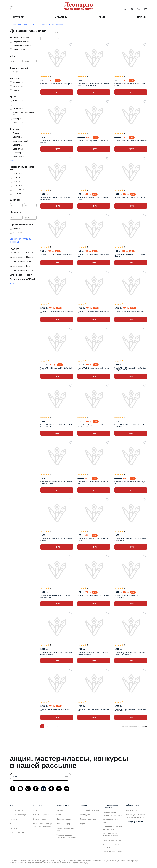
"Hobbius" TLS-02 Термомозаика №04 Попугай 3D (130, 483)
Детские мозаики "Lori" (20, 266)
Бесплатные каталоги (89, 819)
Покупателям (132, 810)
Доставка (60, 810)
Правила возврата (64, 819)
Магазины (61, 17)
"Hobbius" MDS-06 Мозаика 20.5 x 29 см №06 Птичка (93, 198)
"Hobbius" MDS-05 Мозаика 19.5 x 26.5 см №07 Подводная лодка (130, 539)
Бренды (142, 17)
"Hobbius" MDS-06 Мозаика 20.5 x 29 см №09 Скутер (93, 539)
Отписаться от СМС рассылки (111, 846)
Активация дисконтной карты (112, 821)
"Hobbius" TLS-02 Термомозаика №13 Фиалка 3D (93, 369)
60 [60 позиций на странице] (143, 726)
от (12, 61)
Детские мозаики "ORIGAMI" (23, 279)
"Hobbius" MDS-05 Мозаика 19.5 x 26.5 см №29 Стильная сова (56, 426)
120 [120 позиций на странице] (146, 726)
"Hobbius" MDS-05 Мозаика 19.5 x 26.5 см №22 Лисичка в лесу (56, 596)
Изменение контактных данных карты (112, 828)
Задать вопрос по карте (113, 852)
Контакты (14, 828)
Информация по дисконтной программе (112, 814)
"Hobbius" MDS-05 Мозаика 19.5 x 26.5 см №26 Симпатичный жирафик (130, 653)
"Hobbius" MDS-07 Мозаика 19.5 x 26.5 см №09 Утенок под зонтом (56, 483)
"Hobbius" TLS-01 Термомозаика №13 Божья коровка (130, 85)
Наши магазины (16, 810)
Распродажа (85, 815)
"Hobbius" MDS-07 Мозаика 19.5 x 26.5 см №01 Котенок (56, 142)
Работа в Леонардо (18, 815)
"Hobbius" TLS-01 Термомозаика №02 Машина (56, 254)
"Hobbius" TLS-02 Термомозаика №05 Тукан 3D (131, 311)
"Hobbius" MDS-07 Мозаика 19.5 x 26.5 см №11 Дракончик (130, 426)
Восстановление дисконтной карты (110, 835)
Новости (13, 819)
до (26, 61)
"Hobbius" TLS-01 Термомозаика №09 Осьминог (131, 141)
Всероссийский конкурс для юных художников (43, 825)
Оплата (59, 815)
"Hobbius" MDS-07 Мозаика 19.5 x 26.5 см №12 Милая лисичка (56, 198)
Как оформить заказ (18, 833)
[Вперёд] (62, 726)
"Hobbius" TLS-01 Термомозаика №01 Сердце (56, 84)
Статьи (36, 810)
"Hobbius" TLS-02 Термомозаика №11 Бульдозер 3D (127, 596)
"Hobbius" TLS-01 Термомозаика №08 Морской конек (93, 255)
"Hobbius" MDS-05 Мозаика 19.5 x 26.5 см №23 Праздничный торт (130, 369)
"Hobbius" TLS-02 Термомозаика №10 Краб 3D (130, 198)
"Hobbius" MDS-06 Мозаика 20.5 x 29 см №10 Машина (130, 255)
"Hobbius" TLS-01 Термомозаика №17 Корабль (93, 595)
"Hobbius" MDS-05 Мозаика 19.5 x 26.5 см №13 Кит (93, 710)
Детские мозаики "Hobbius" (22, 257)
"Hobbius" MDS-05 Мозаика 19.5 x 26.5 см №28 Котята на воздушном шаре (93, 85)
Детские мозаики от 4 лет (21, 270)
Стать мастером (40, 819)
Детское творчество (18, 24)
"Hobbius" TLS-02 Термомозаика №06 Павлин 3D (93, 312)
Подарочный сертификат (90, 810)
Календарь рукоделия (42, 815)
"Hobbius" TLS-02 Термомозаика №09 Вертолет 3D (57, 312)
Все (11, 161)
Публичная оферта (64, 824)
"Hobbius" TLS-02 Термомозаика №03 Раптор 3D (56, 710)
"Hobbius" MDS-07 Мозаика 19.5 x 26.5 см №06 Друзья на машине (56, 653)
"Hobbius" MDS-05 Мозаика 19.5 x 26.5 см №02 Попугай (56, 539)
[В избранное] (71, 45)
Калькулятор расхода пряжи (65, 829)
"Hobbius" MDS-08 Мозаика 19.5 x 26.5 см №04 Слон (56, 369)
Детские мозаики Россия (21, 275)
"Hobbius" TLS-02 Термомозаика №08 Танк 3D (93, 141)
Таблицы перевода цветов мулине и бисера (66, 836)
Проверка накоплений (112, 840)
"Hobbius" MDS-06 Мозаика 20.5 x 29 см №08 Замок (93, 483)
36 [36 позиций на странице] (141, 726)
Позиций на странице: (130, 726)
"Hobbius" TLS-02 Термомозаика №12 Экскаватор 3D (90, 426)
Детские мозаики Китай (20, 262)
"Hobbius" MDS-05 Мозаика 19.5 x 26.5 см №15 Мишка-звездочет (130, 710)
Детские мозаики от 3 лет (21, 253)
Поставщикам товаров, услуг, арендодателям (136, 816)
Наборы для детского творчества (41, 24)
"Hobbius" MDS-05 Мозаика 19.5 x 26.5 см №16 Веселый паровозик (93, 653)
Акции (102, 17)
